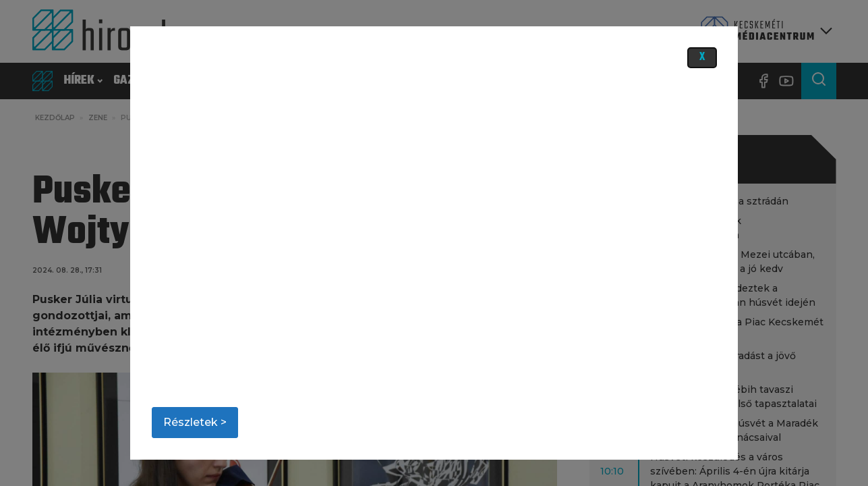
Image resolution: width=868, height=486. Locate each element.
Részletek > (195, 422)
